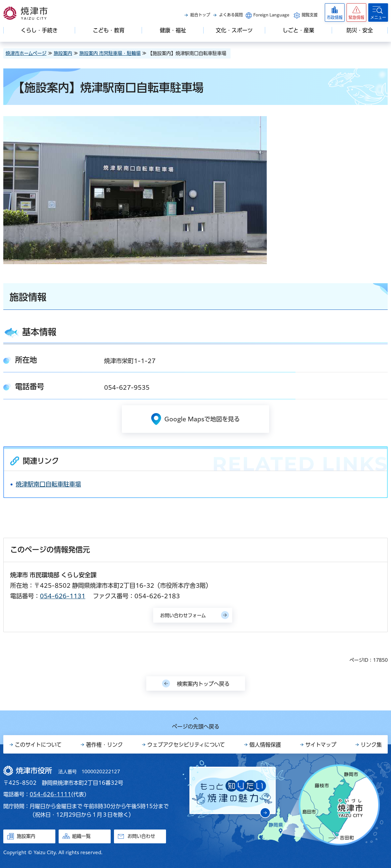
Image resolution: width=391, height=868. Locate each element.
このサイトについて (38, 745)
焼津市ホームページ (26, 53)
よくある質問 (231, 15)
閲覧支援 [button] (310, 15)
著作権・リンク (104, 745)
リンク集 (371, 745)
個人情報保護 (265, 745)
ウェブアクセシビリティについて (186, 745)
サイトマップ (321, 745)
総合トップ (200, 15)
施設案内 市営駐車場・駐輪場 (110, 53)
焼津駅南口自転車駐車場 (48, 484)
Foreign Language (271, 15)
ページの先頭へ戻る (196, 727)
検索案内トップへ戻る (203, 684)
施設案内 (63, 53)
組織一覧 (81, 836)
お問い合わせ (141, 836)
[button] (356, 12)
